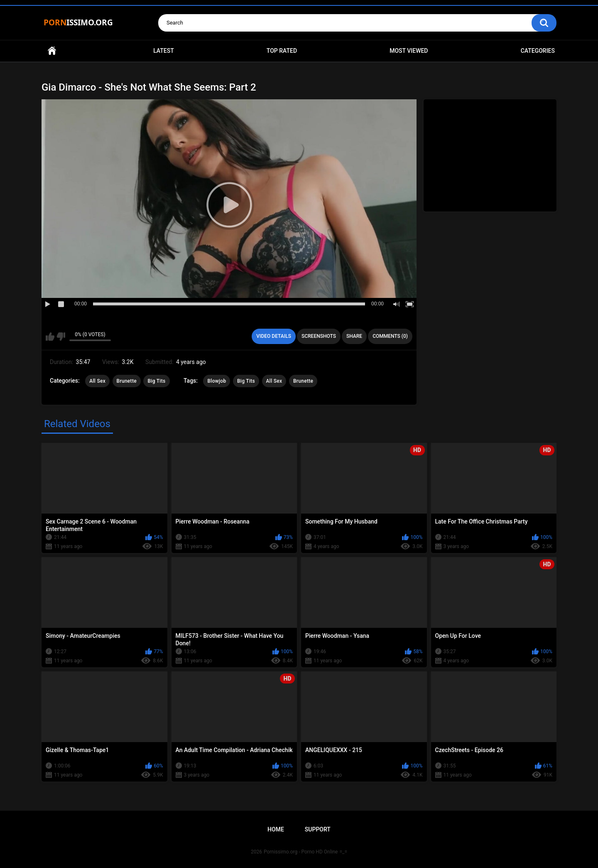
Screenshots (319, 336)
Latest (164, 51)
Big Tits (156, 381)
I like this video (50, 337)
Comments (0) (390, 336)
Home (52, 51)
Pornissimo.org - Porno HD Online (301, 852)
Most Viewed (409, 51)
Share (354, 336)
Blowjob (217, 381)
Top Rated (282, 51)
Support (318, 829)
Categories (538, 51)
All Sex (97, 381)
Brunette (127, 381)
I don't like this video (61, 337)
